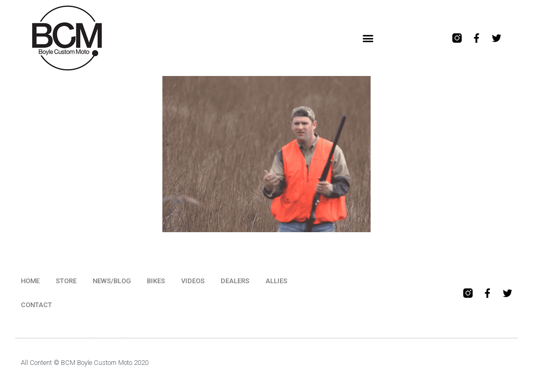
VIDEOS (193, 281)
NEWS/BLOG (112, 281)
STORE (66, 281)
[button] (368, 38)
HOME (30, 281)
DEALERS (235, 281)
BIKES (156, 281)
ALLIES (276, 281)
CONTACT (36, 305)
